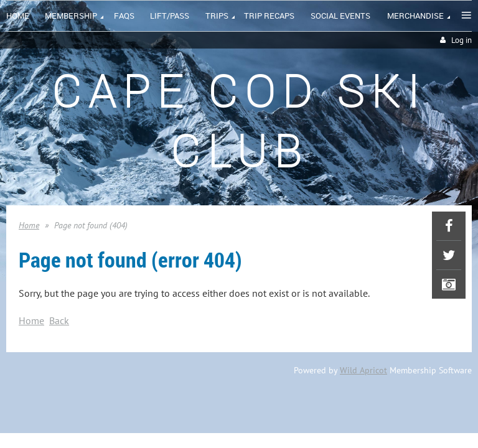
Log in (462, 40)
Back (59, 320)
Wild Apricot (363, 370)
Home (29, 225)
